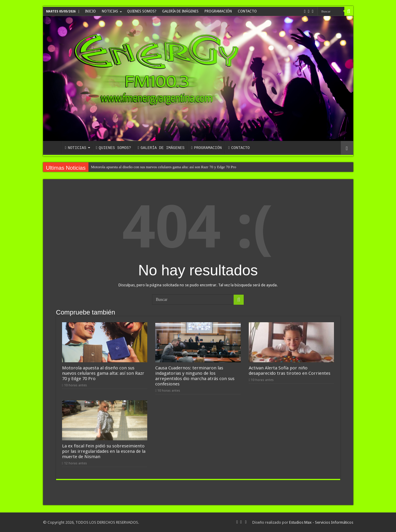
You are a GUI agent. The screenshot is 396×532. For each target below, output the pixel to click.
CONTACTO (247, 11)
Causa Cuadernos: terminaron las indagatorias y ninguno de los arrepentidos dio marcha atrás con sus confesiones (195, 376)
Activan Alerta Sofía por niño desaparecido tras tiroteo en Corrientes (290, 371)
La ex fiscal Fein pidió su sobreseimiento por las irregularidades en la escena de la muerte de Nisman (104, 451)
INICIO (90, 11)
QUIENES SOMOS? (142, 11)
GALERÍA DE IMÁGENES (180, 11)
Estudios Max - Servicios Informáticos (321, 522)
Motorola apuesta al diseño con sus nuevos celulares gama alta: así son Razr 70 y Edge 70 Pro (163, 167)
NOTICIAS (110, 11)
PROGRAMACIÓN (218, 11)
